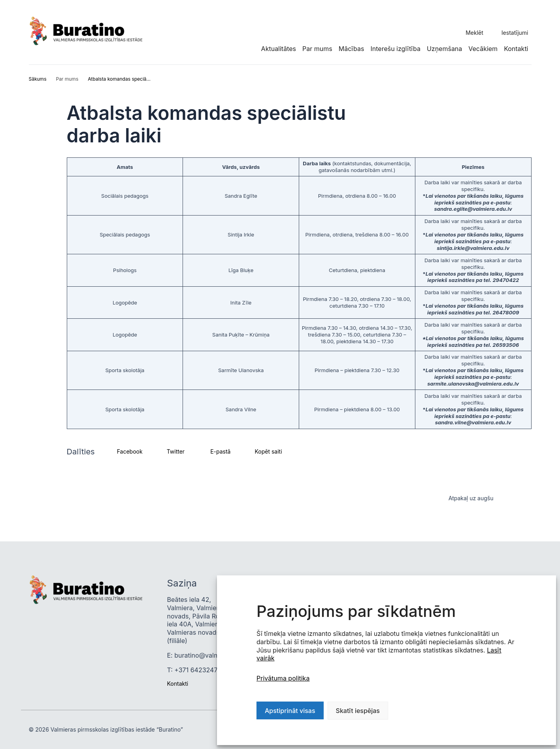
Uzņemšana (444, 49)
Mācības (352, 49)
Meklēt (474, 33)
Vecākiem (483, 49)
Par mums (317, 49)
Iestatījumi (515, 33)
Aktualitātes (279, 49)
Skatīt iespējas (358, 711)
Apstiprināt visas (290, 711)
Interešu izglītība (395, 49)
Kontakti (516, 49)
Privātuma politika (283, 678)
